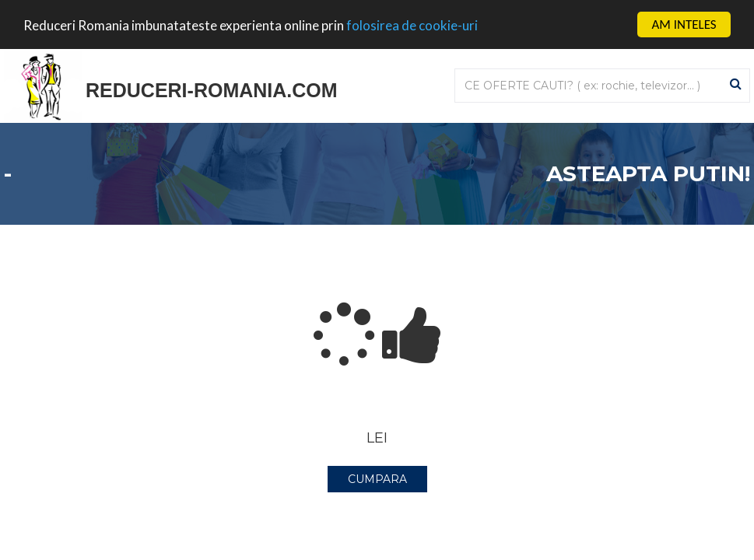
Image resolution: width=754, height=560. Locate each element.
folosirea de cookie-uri (412, 25)
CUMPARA (377, 479)
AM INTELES (684, 24)
